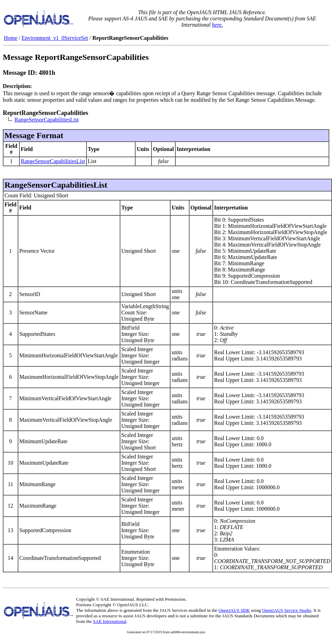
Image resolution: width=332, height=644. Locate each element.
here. (218, 25)
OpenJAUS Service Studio (287, 610)
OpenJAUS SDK (234, 610)
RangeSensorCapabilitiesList (47, 120)
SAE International (110, 621)
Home (11, 38)
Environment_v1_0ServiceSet (55, 38)
